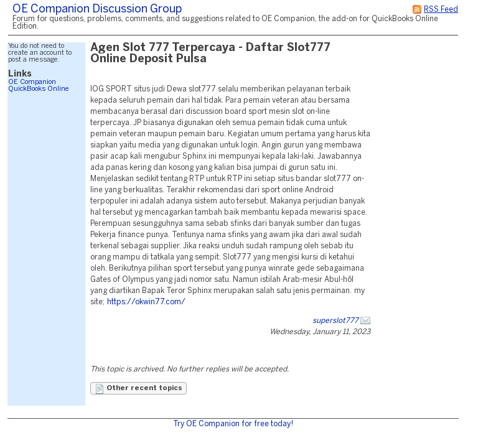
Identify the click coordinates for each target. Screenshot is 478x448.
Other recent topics (138, 389)
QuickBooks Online (39, 89)
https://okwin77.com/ (146, 302)
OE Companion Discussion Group (97, 10)
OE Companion (32, 82)
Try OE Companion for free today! (233, 424)
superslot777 (335, 321)
